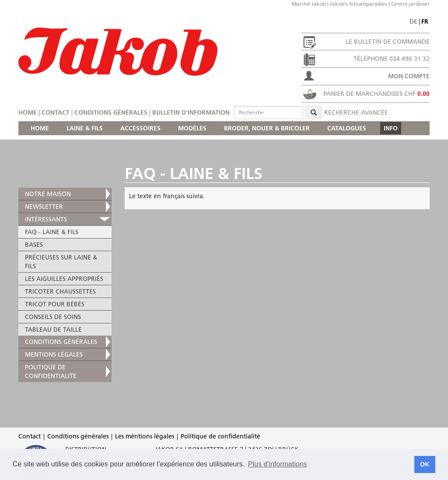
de (413, 21)
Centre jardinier (410, 4)
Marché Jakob (309, 4)
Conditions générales (111, 112)
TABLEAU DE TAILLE (53, 329)
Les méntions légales (145, 436)
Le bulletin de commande (388, 42)
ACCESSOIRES (140, 128)
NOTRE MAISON (48, 194)
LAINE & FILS (85, 128)
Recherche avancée (356, 112)
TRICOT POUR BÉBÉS (55, 304)
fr (425, 21)
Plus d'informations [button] (278, 464)
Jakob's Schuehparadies (359, 4)
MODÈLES (192, 128)
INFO (391, 128)
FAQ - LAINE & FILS (52, 232)
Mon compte (409, 76)
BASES (34, 245)
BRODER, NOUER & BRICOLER (267, 128)
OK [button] (425, 464)
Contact (56, 112)
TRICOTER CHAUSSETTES (60, 291)
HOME (40, 128)
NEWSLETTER (44, 207)
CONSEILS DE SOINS (53, 317)
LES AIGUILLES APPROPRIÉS (64, 279)
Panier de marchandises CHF (376, 94)
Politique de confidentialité (220, 436)
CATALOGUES (347, 128)
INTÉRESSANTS (46, 219)
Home (28, 112)
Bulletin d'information (191, 112)
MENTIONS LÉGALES (54, 354)
